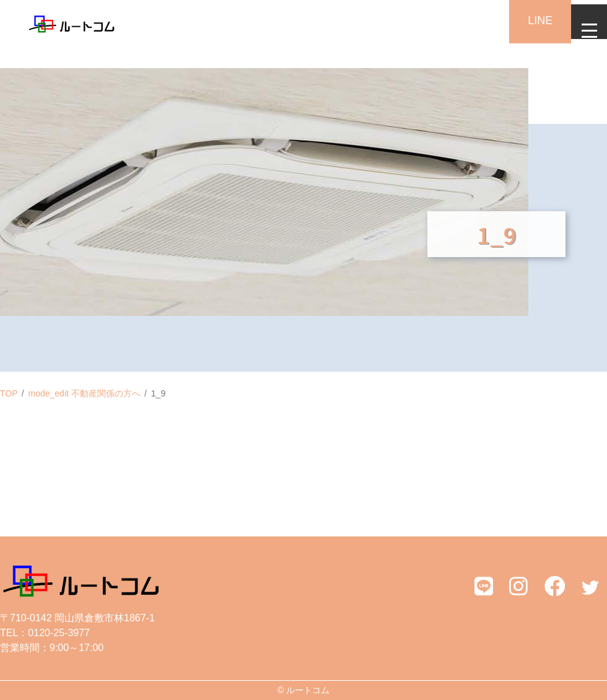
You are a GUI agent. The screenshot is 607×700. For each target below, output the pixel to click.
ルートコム (308, 690)
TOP (9, 393)
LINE (526, 20)
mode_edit (85, 393)
